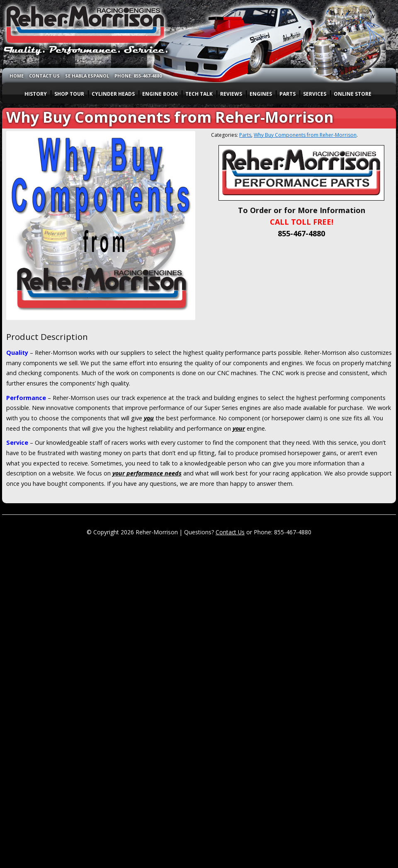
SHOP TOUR (69, 94)
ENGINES (261, 94)
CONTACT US (44, 76)
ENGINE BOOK (160, 94)
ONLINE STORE (353, 94)
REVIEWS (231, 94)
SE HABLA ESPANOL (87, 76)
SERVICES (315, 94)
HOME (17, 76)
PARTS (288, 94)
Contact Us (230, 532)
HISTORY (36, 94)
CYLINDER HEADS (113, 94)
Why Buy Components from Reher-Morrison (305, 135)
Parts (245, 135)
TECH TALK (199, 94)
